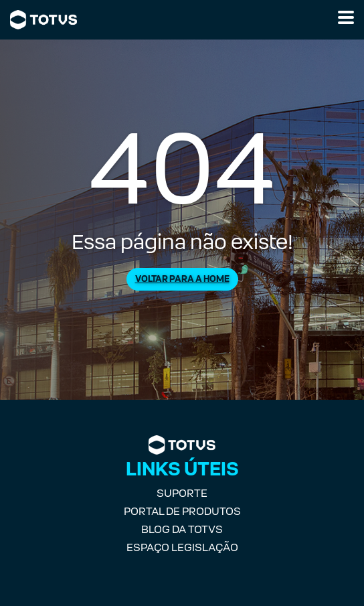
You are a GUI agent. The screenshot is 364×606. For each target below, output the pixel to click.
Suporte (182, 493)
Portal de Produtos (182, 511)
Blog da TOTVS (182, 529)
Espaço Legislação (182, 547)
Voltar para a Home (182, 279)
